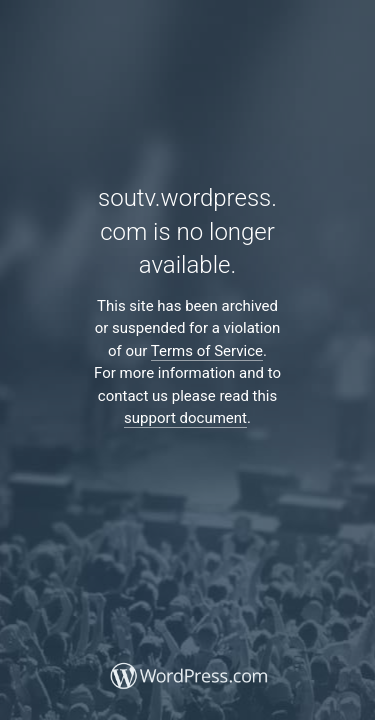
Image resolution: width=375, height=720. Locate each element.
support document (185, 418)
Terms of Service (207, 351)
